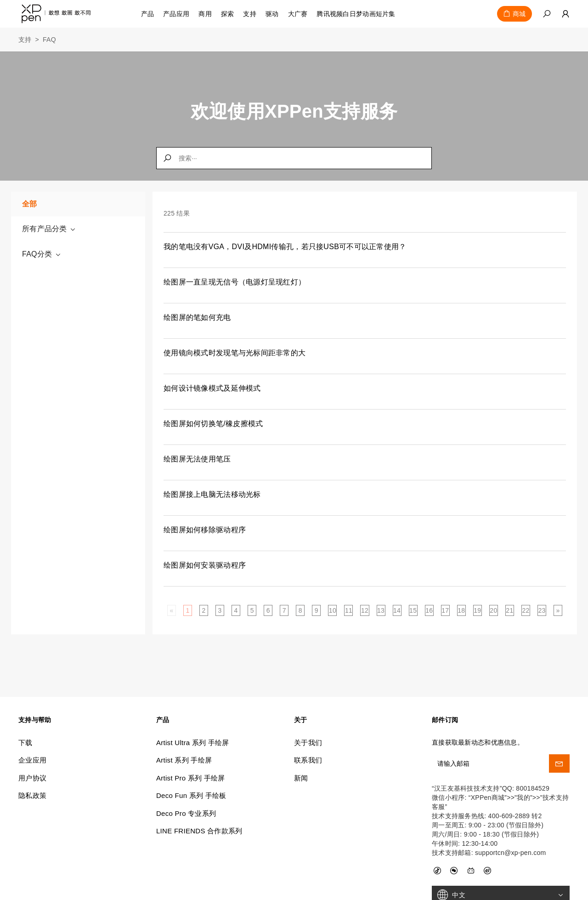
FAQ (49, 40)
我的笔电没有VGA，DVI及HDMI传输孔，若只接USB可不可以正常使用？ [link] (285, 247)
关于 (301, 677)
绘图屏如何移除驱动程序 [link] (205, 530)
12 (365, 610)
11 (349, 610)
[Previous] (171, 610)
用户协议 (32, 735)
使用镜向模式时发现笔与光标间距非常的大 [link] (235, 353)
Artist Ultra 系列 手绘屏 (193, 700)
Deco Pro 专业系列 (186, 771)
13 (381, 610)
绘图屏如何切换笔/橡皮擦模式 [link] (213, 424)
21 (509, 610)
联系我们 (308, 717)
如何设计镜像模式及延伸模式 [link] (212, 388)
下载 (25, 700)
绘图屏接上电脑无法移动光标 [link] (212, 494)
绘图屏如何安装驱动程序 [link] (205, 565)
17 (445, 610)
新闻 (301, 735)
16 (429, 610)
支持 (25, 40)
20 (493, 610)
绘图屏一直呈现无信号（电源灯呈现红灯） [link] (235, 282)
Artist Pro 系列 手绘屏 (191, 735)
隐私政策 (32, 753)
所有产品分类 (49, 229)
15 (413, 610)
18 (461, 610)
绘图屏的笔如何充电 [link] (197, 317)
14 (397, 610)
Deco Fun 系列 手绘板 (191, 753)
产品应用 (176, 14)
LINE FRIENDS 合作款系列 (199, 788)
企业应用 (32, 717)
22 (526, 610)
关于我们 (308, 700)
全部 (30, 204)
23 (542, 610)
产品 (148, 14)
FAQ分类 (42, 254)
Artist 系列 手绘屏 (184, 717)
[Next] (558, 610)
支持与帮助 (35, 677)
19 (477, 610)
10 (333, 610)
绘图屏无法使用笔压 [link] (197, 459)
